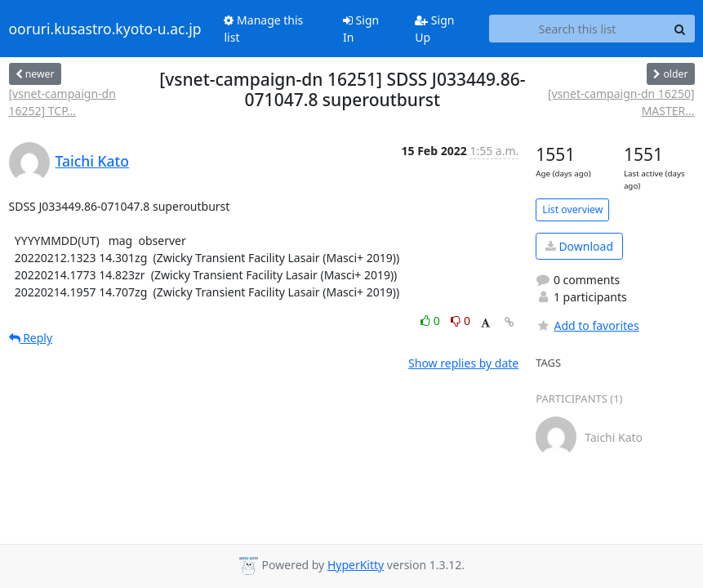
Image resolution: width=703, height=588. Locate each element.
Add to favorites (587, 325)
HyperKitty (356, 565)
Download (579, 246)
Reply (31, 338)
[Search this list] (578, 29)
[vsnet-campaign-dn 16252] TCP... (62, 102)
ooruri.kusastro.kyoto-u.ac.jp (105, 29)
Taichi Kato (92, 161)
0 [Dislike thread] (461, 321)
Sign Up (434, 29)
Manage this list (263, 29)
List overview (572, 209)
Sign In (361, 29)
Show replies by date (463, 363)
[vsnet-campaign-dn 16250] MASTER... (621, 102)
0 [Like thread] (432, 321)
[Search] (680, 29)
